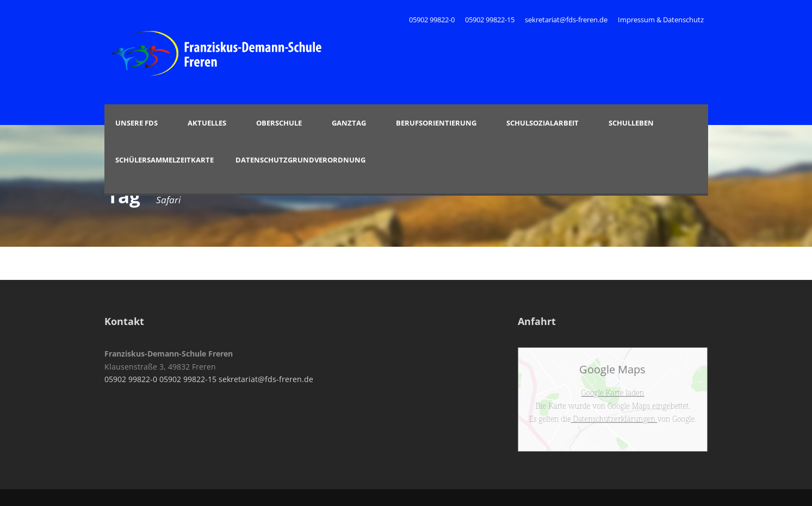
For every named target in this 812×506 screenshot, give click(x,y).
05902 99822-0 (433, 20)
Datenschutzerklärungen (614, 419)
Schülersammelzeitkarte (165, 160)
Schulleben (631, 123)
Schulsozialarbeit (543, 123)
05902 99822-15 (490, 20)
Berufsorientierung (436, 123)
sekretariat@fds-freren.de (566, 20)
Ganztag (349, 123)
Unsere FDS (137, 123)
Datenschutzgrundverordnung (300, 160)
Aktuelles (207, 123)
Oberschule (279, 123)
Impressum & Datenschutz (661, 20)
